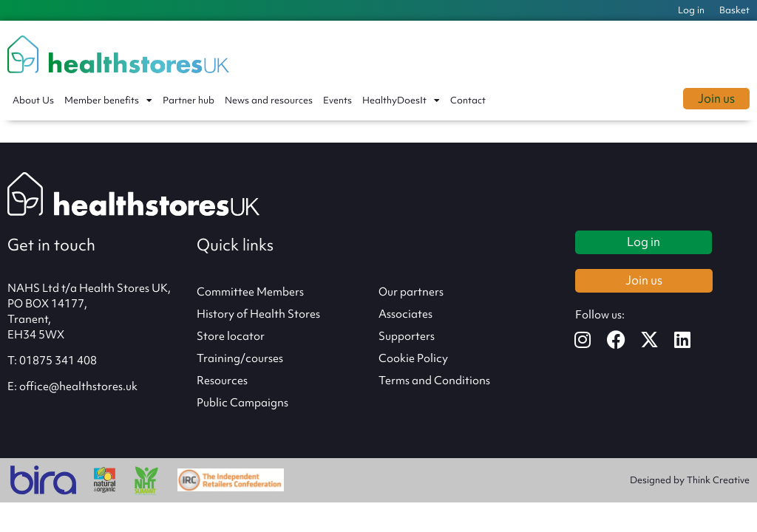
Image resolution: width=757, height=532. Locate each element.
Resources (222, 381)
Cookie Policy (413, 358)
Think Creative (718, 480)
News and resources (269, 100)
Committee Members (250, 292)
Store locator (231, 336)
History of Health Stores (258, 314)
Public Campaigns (242, 403)
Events (337, 100)
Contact (468, 100)
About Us (33, 100)
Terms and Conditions (434, 381)
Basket (734, 10)
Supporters (407, 336)
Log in (691, 10)
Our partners (411, 292)
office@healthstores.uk (78, 386)
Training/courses (240, 358)
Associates (405, 314)
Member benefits (108, 100)
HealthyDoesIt (401, 100)
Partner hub (189, 100)
